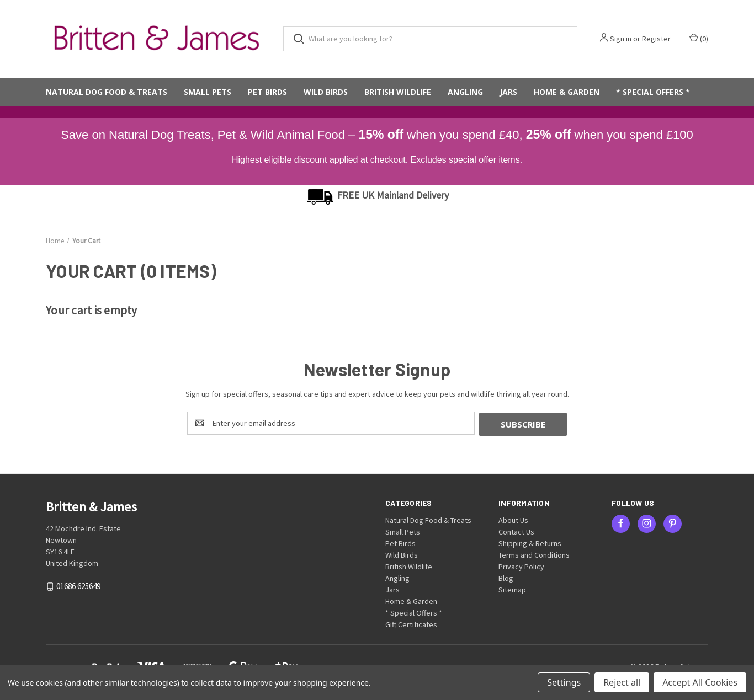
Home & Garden (567, 92)
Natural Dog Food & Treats (107, 92)
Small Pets (208, 92)
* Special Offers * (653, 92)
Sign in (621, 39)
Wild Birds (326, 92)
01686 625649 (78, 585)
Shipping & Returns (530, 542)
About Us (513, 519)
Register (656, 39)
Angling (465, 92)
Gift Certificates (411, 623)
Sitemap (512, 589)
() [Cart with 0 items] (699, 38)
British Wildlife (398, 92)
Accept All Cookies (700, 682)
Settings (564, 682)
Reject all (622, 682)
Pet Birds (267, 92)
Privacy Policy (521, 565)
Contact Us (516, 531)
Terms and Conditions (534, 554)
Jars (508, 92)
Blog (506, 577)
